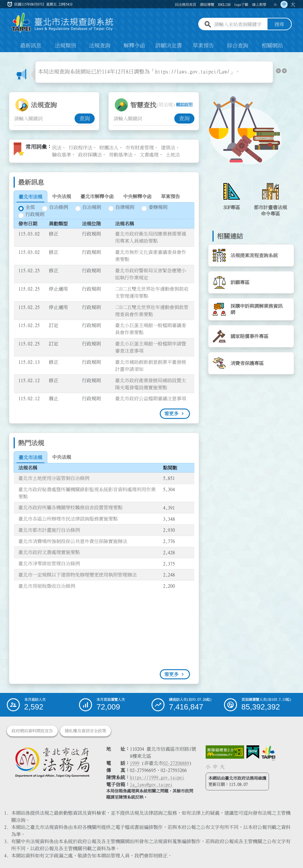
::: (4, 65)
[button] (278, 72)
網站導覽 (207, 4)
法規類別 (65, 46)
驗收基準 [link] (62, 155)
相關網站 (272, 46)
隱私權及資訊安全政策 (86, 731)
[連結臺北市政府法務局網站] (52, 762)
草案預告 (203, 46)
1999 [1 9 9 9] (135, 763)
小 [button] (275, 4)
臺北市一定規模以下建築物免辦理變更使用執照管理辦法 (78, 575)
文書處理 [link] (149, 155)
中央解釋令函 (137, 196)
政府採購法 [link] (90, 155)
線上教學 (259, 4)
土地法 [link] (173, 155)
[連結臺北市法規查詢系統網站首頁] (63, 23)
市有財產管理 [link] (140, 148)
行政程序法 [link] (80, 148)
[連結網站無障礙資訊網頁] (225, 752)
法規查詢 (100, 46)
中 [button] (284, 4)
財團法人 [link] (109, 148)
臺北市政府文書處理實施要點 (49, 552)
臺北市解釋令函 (97, 196)
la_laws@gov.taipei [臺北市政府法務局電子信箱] (151, 784)
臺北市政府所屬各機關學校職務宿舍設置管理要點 (70, 507)
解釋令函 (134, 46)
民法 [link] (57, 148)
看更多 (171, 414)
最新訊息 (31, 46)
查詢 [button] (85, 118)
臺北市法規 (30, 197)
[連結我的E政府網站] (253, 752)
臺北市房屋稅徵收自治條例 (47, 586)
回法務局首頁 (186, 4)
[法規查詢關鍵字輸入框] (44, 118)
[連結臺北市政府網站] (268, 753)
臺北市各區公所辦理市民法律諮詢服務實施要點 (68, 519)
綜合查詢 (238, 46)
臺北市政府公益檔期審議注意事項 (151, 399)
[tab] (30, 197)
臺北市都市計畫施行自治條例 (49, 530)
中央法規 (62, 196)
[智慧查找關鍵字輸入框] (144, 118)
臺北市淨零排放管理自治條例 (49, 563)
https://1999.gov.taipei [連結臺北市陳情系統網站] (157, 777)
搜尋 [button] (279, 25)
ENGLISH (224, 4)
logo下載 (241, 4)
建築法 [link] (168, 148)
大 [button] (293, 4)
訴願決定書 (169, 46)
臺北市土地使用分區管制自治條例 (54, 478)
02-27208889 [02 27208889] (176, 763)
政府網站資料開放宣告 (32, 731)
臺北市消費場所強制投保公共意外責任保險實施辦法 (73, 541)
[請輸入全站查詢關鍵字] (240, 25)
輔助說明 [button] (184, 105)
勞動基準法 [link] (121, 155)
